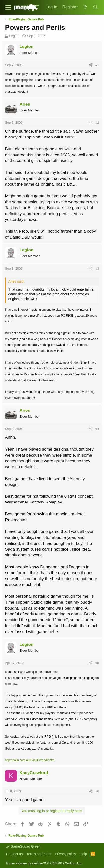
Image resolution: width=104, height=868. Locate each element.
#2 (97, 123)
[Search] (95, 7)
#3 (97, 268)
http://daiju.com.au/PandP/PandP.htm (30, 760)
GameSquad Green (23, 846)
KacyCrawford (34, 773)
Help (84, 854)
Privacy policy (66, 854)
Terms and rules (39, 854)
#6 (97, 791)
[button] (8, 7)
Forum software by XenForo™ (44, 863)
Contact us (14, 854)
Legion (14, 36)
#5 (97, 663)
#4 (97, 429)
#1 (97, 65)
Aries (25, 104)
